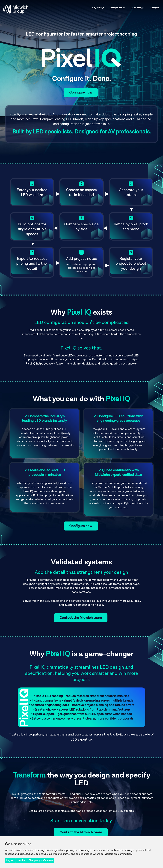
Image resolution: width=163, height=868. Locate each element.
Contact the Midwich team (81, 618)
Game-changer (138, 8)
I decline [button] (21, 860)
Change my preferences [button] (41, 860)
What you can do (117, 8)
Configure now (81, 92)
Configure (155, 8)
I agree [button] (10, 860)
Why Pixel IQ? (98, 8)
